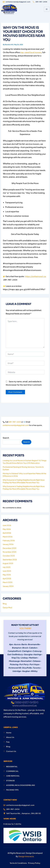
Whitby (34, 671)
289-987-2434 (15, 422)
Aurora (17, 644)
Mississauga (14, 661)
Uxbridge (17, 671)
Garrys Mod (7, 607)
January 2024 (8, 586)
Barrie (24, 644)
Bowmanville (34, 644)
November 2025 (9, 552)
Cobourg (37, 651)
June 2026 (7, 525)
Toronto (37, 668)
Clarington (27, 651)
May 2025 (7, 575)
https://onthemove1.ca (36, 276)
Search (6, 438)
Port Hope (34, 664)
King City (16, 658)
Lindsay (24, 658)
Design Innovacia (26, 856)
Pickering (14, 664)
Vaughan (26, 671)
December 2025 (9, 548)
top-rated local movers (31, 52)
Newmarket (26, 661)
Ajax (11, 644)
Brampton (17, 648)
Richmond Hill (15, 668)
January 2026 (8, 544)
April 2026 (7, 533)
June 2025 (7, 571)
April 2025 (7, 578)
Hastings (37, 654)
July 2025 (7, 567)
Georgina (28, 654)
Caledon (33, 648)
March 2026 (8, 537)
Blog (5, 604)
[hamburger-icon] (47, 9)
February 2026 (9, 540)
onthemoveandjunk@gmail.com (16, 425)
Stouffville (27, 668)
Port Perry (24, 664)
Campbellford (14, 651)
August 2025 (8, 563)
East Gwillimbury (15, 654)
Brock (25, 648)
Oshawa (36, 661)
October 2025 (9, 556)
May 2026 (7, 529)
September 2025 (10, 559)
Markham (33, 658)
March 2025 (8, 582)
